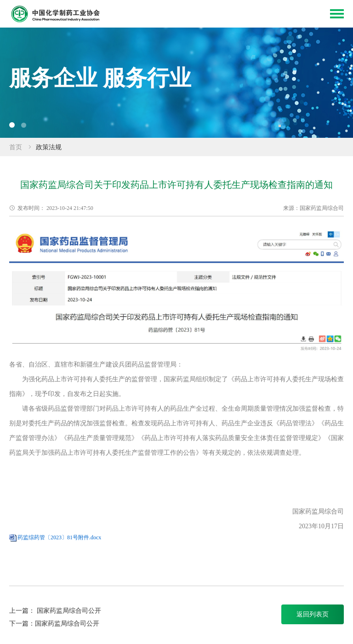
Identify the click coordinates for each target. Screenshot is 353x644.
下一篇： (22, 624)
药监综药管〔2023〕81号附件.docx (59, 537)
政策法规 (49, 147)
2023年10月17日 (315, 526)
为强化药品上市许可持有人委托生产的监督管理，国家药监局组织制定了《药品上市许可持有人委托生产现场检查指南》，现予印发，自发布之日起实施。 (176, 387)
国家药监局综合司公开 (69, 611)
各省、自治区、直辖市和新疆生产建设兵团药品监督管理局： (96, 364)
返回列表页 (313, 614)
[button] (12, 125)
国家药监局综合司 (318, 511)
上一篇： (23, 611)
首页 (16, 147)
